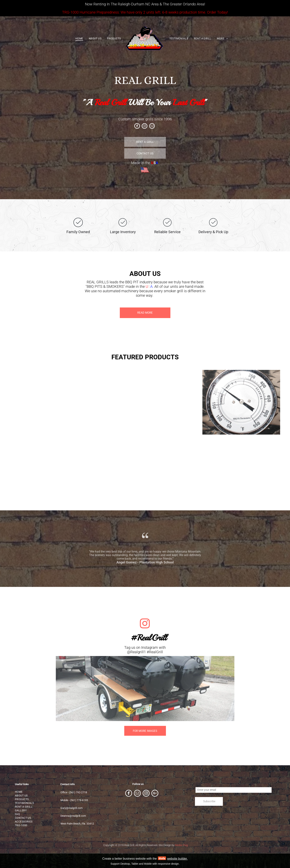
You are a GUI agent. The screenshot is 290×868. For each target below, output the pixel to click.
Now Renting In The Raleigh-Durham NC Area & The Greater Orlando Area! (145, 4)
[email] (152, 126)
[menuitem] (79, 39)
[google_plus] (155, 794)
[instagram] (145, 126)
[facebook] (137, 126)
